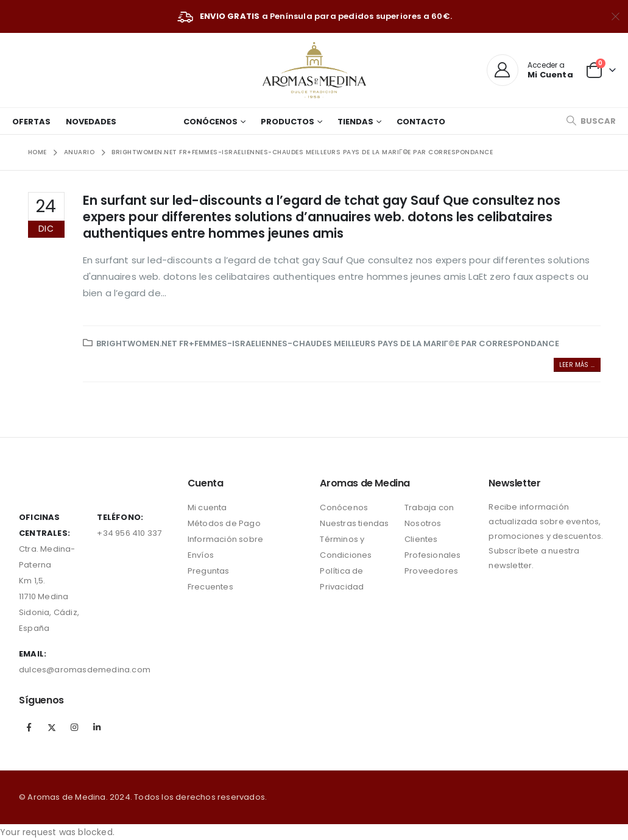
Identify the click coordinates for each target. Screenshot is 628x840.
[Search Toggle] (591, 121)
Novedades (91, 122)
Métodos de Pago (224, 523)
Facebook (29, 727)
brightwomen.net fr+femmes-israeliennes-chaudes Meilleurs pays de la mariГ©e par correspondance (328, 343)
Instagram (74, 727)
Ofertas (31, 122)
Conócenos (210, 122)
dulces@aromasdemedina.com (85, 670)
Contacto (421, 122)
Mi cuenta (207, 507)
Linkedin (97, 727)
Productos (288, 122)
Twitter (52, 727)
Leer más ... (577, 365)
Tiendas (355, 122)
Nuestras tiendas (354, 523)
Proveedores (431, 571)
